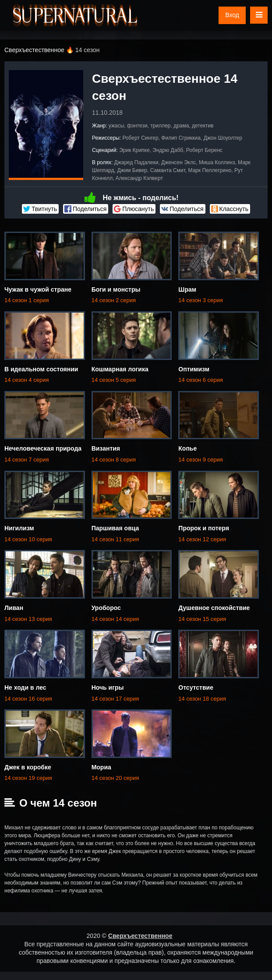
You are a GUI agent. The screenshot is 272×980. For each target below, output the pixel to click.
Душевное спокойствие (214, 608)
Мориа (101, 767)
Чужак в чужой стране (38, 289)
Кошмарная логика (120, 369)
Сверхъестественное (140, 936)
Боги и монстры (116, 289)
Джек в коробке (28, 767)
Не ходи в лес (25, 687)
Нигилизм (19, 528)
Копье (187, 448)
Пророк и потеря (204, 528)
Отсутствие (196, 687)
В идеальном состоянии (41, 369)
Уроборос (106, 608)
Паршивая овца (115, 528)
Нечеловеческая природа (43, 448)
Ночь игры (108, 687)
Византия (106, 448)
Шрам (187, 289)
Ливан (14, 608)
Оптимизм (194, 369)
